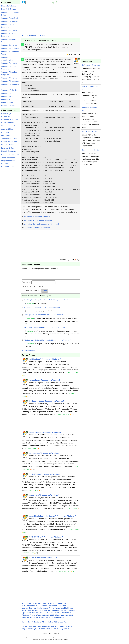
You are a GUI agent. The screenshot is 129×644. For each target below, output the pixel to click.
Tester (24, 628)
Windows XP (59, 619)
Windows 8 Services (9, 45)
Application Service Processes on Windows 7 (41, 224)
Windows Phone (28, 617)
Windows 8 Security (9, 30)
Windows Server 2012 (10, 96)
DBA (39, 628)
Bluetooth (62, 605)
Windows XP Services (10, 90)
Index (50, 624)
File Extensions (7, 135)
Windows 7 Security (9, 63)
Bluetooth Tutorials (9, 6)
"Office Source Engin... (91, 131)
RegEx (24, 631)
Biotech (42, 631)
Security (64, 612)
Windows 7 (33, 36)
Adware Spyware (42, 605)
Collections (36, 624)
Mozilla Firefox (67, 610)
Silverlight (73, 612)
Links (30, 631)
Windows (46, 628)
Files (62, 628)
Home (24, 36)
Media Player (54, 610)
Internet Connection (58, 608)
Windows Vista (7, 103)
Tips (24, 615)
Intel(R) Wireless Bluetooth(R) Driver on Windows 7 (44, 317)
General (45, 608)
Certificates (70, 628)
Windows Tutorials (9, 126)
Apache (53, 605)
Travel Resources (8, 157)
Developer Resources (10, 120)
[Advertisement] (11, 198)
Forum (67, 631)
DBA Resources (7, 123)
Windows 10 (45, 615)
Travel (56, 631)
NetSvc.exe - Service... (91, 65)
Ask (65, 624)
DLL (57, 628)
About (45, 624)
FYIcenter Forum (8, 166)
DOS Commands (29, 608)
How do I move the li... (91, 150)
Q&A (36, 631)
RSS (56, 624)
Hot (29, 624)
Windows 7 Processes (10, 81)
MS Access (26, 612)
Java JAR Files (7, 129)
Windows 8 (66, 615)
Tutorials (36, 615)
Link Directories (7, 145)
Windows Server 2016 (10, 93)
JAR (53, 628)
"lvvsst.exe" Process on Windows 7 (37, 217)
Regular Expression (9, 142)
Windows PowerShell (10, 18)
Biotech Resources (9, 151)
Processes (44, 36)
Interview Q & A (7, 148)
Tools (29, 615)
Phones (49, 631)
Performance (37, 612)
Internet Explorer (8, 106)
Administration (28, 605)
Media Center (42, 610)
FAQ (61, 631)
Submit (45, 293)
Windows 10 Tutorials (10, 21)
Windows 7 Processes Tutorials (37, 228)
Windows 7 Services (9, 78)
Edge (38, 608)
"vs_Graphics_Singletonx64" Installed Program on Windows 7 (48, 302)
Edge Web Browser (9, 9)
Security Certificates (9, 138)
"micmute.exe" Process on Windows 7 (38, 220)
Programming (54, 612)
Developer (32, 628)
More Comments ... (29, 352)
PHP (45, 612)
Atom (61, 624)
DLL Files (5, 132)
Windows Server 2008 (10, 100)
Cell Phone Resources (10, 154)
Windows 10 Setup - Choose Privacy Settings (42, 309)
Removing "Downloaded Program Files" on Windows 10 (46, 329)
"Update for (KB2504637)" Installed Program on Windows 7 (47, 342)
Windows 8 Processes (10, 48)
